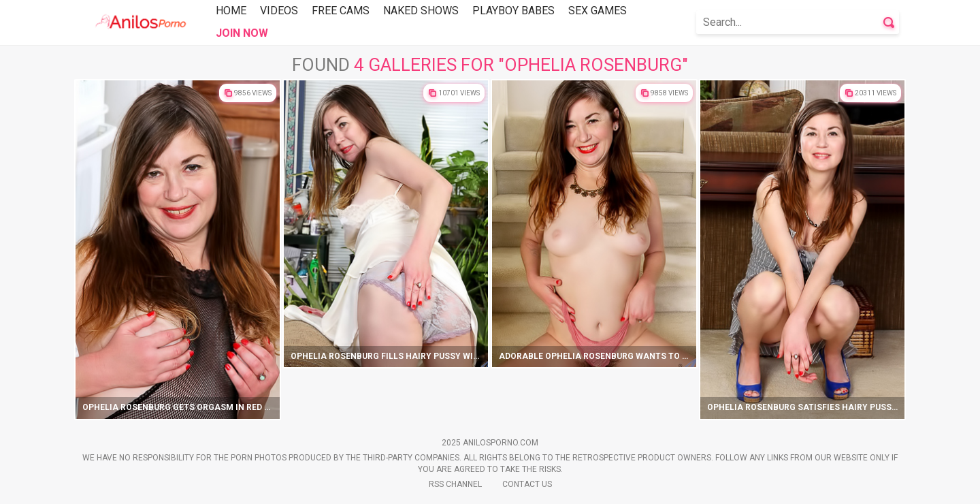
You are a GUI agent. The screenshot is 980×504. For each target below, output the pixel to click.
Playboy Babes (513, 11)
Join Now (242, 33)
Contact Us (527, 484)
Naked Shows (421, 11)
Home (231, 11)
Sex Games (598, 11)
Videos (279, 11)
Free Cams (341, 11)
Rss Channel (455, 484)
